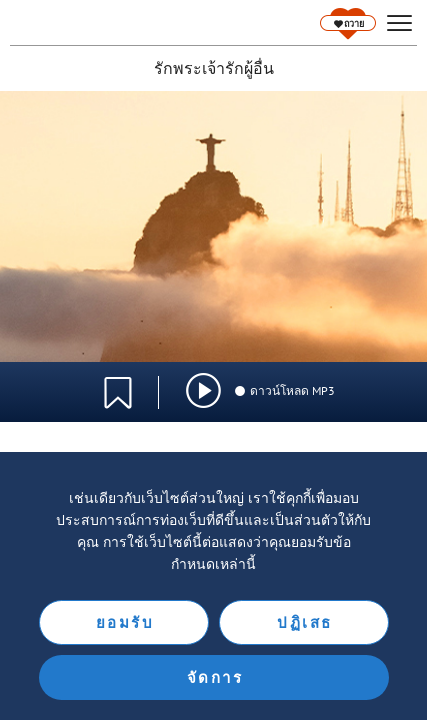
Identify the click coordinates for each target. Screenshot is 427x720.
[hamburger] (399, 23)
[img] (203, 390)
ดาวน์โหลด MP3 (284, 390)
